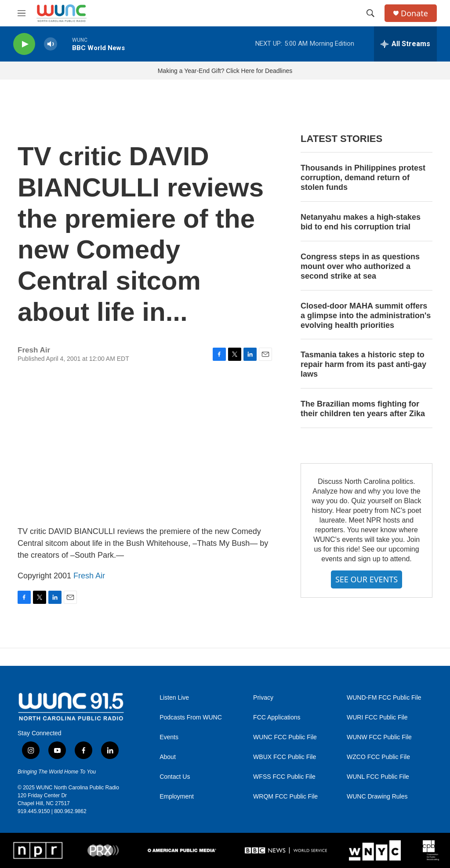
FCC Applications (277, 717)
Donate (414, 13)
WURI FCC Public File (377, 717)
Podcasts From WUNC (191, 717)
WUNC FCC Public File (285, 737)
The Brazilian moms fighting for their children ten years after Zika (363, 409)
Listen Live (174, 698)
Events (169, 737)
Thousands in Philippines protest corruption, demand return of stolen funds (363, 178)
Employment (177, 797)
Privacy (263, 698)
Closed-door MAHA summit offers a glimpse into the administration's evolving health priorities (366, 316)
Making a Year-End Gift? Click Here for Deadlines (225, 71)
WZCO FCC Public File (378, 757)
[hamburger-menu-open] (22, 13)
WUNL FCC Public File (378, 777)
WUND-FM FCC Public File (384, 698)
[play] (24, 44)
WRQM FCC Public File (285, 797)
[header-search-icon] (370, 13)
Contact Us (175, 777)
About (168, 757)
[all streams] (405, 44)
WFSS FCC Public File (284, 777)
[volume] (51, 44)
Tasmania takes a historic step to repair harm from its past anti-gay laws (363, 364)
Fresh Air (89, 576)
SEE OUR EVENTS (367, 579)
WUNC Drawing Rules (377, 797)
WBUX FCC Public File (285, 757)
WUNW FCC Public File (379, 737)
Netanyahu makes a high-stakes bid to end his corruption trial (361, 222)
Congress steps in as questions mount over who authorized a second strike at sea (360, 266)
